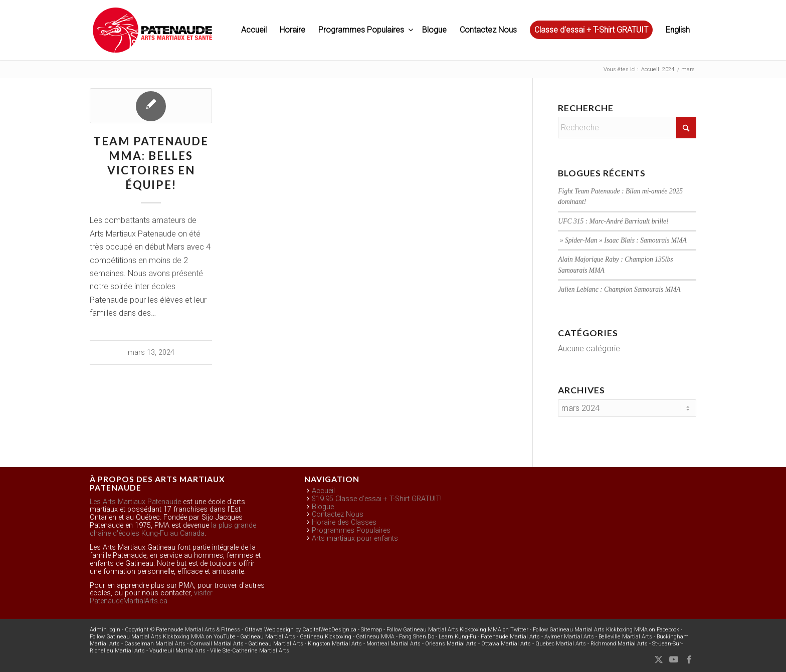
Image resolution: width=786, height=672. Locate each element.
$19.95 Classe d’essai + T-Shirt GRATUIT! (377, 499)
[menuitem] (254, 30)
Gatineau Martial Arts (268, 637)
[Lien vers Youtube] (674, 659)
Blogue (323, 507)
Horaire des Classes (344, 522)
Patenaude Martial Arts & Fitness (198, 630)
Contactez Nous (338, 514)
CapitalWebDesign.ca (329, 630)
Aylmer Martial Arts (569, 637)
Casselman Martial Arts (155, 644)
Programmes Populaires (351, 530)
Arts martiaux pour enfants (355, 538)
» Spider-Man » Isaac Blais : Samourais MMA (622, 240)
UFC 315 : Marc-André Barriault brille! (613, 221)
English (678, 30)
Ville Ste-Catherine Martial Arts (250, 651)
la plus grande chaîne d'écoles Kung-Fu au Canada (173, 529)
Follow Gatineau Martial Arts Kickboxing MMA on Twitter (457, 630)
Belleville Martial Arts (625, 637)
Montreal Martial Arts (394, 644)
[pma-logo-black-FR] (152, 35)
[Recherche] (627, 128)
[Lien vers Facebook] (689, 659)
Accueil (323, 491)
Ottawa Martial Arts (506, 644)
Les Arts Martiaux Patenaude (135, 502)
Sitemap (371, 630)
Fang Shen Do (417, 637)
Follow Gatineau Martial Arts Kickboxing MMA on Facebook (606, 630)
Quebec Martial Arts (561, 644)
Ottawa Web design (269, 630)
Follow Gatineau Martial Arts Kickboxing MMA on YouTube (163, 637)
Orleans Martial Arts (451, 644)
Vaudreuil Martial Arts (177, 651)
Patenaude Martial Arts (510, 637)
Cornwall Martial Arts (217, 644)
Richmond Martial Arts (619, 644)
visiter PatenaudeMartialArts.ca (151, 597)
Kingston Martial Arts (335, 644)
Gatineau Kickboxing (326, 637)
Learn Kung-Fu (457, 637)
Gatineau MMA (375, 637)
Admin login (105, 630)
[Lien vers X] (659, 659)
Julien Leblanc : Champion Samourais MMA (619, 289)
